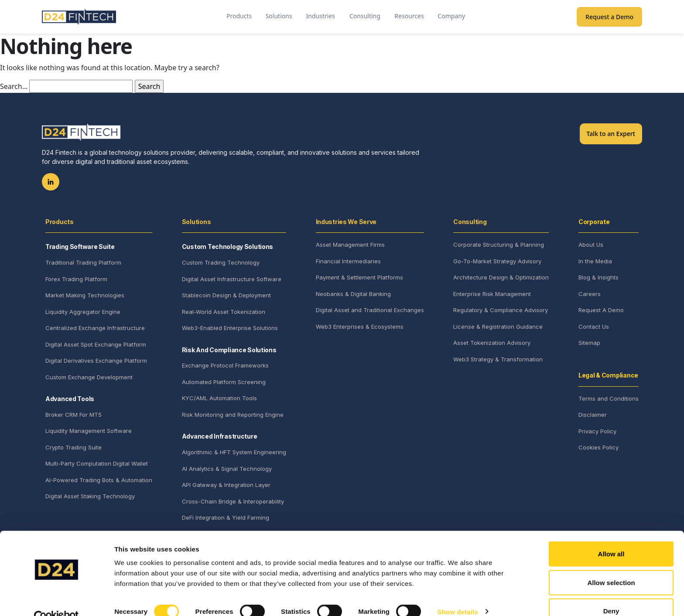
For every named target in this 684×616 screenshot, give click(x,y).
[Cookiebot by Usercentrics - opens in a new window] (56, 599)
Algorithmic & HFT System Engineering (234, 452)
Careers (590, 294)
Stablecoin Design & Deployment (226, 295)
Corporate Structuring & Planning (499, 245)
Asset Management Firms (350, 245)
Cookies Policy (598, 447)
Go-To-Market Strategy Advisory (497, 261)
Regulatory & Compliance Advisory (501, 310)
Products (239, 16)
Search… (14, 86)
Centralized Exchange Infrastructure (95, 328)
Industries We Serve (346, 222)
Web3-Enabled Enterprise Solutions (230, 328)
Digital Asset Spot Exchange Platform (96, 344)
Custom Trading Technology (221, 262)
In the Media (595, 261)
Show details (458, 594)
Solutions (279, 16)
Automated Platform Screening (224, 382)
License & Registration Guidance (498, 327)
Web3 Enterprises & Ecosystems (360, 327)
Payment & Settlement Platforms (359, 277)
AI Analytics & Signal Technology (227, 469)
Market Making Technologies (85, 295)
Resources (409, 16)
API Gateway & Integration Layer (226, 485)
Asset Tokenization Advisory (492, 343)
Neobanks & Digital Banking (353, 294)
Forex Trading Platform (76, 279)
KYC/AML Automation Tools (219, 398)
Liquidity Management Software (89, 431)
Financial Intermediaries (348, 261)
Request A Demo (601, 310)
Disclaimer (593, 415)
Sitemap (589, 343)
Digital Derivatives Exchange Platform (96, 361)
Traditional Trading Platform (83, 262)
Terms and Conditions (609, 398)
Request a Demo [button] (609, 17)
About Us (591, 245)
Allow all (611, 536)
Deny (611, 593)
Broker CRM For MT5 (74, 415)
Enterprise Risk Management (492, 294)
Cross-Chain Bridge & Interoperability (233, 501)
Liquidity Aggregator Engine (83, 312)
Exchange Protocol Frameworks (225, 365)
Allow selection (611, 564)
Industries (321, 16)
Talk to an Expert (611, 134)
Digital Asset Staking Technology (90, 496)
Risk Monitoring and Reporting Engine (233, 415)
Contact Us (594, 327)
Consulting (365, 16)
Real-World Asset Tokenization (224, 312)
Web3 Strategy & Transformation (498, 359)
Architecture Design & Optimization (501, 277)
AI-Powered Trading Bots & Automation (99, 480)
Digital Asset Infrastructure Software (232, 279)
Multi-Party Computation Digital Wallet (97, 463)
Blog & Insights (598, 277)
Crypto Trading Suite (74, 447)
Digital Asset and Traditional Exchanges (370, 310)
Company (451, 16)
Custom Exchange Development (89, 377)
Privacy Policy (597, 431)
